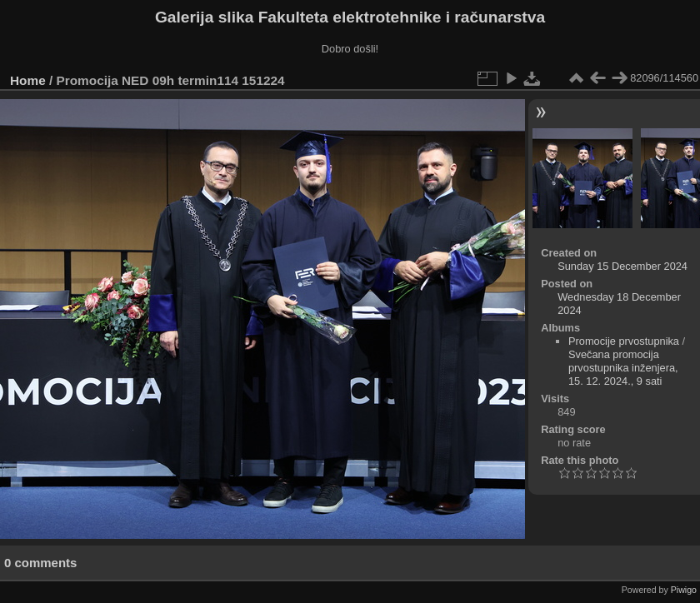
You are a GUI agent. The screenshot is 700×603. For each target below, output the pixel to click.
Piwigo (684, 590)
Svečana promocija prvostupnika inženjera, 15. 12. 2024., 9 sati (623, 368)
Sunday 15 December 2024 (622, 266)
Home (28, 80)
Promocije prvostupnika (624, 341)
